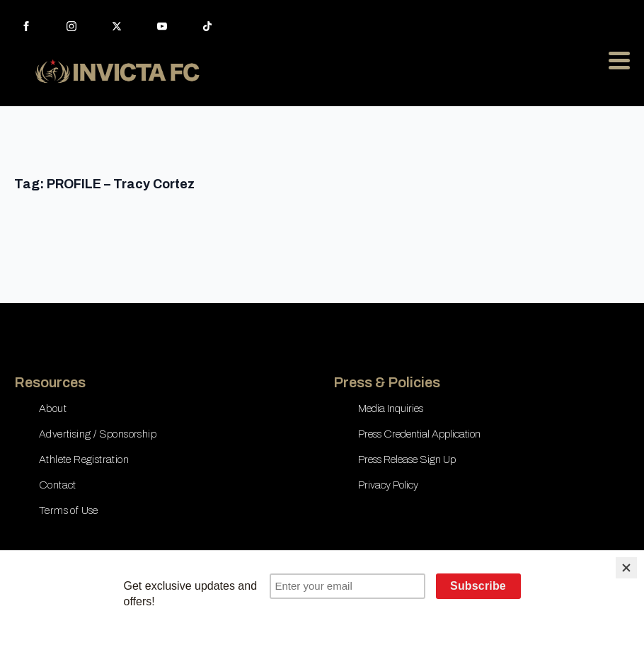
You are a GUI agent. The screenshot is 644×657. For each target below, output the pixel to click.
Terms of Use (69, 510)
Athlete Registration (84, 459)
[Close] (626, 568)
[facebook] (26, 26)
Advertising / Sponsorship (98, 434)
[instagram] (71, 26)
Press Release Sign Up (407, 459)
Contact (58, 485)
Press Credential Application (419, 434)
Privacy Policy (388, 485)
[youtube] (162, 26)
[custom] (207, 26)
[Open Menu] (619, 60)
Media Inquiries (391, 409)
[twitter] (117, 26)
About (53, 409)
